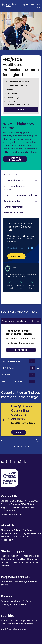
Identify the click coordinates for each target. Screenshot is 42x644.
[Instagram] (26, 462)
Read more (21, 350)
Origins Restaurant (29, 620)
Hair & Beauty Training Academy (17, 624)
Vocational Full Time (18, 381)
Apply (29, 5)
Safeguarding (9, 559)
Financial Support (10, 556)
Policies (26, 537)
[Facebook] (20, 462)
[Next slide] (38, 440)
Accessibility (7, 540)
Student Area (20, 629)
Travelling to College (30, 556)
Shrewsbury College (11, 530)
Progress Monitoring (11, 601)
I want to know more (15, 159)
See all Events (21, 446)
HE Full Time (18, 368)
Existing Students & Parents (15, 604)
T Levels (18, 375)
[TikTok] (12, 462)
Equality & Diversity (12, 537)
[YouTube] (4, 462)
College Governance (30, 533)
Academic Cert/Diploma (18, 321)
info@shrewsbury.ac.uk (13, 514)
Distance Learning (18, 361)
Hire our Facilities (10, 620)
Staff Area (6, 629)
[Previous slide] (3, 440)
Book (19, 432)
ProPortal (27, 601)
